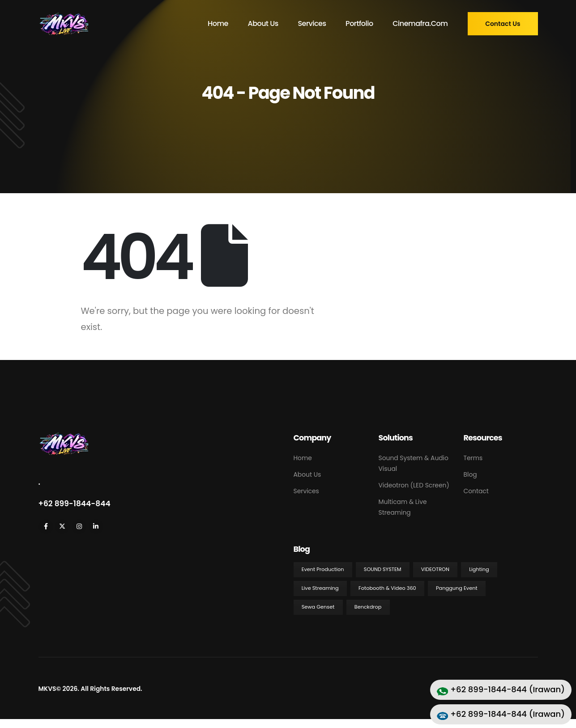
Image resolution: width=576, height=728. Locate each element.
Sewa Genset (318, 607)
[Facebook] (46, 527)
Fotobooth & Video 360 (387, 588)
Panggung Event (457, 588)
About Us (263, 23)
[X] (62, 527)
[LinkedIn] (96, 527)
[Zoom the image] (63, 437)
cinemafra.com (420, 23)
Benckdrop (368, 607)
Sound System (383, 569)
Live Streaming (320, 588)
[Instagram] (79, 527)
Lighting (479, 569)
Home (218, 23)
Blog (470, 474)
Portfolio (359, 23)
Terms (473, 458)
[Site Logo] (63, 24)
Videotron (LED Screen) (414, 485)
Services (312, 23)
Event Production (323, 569)
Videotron (435, 569)
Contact (476, 491)
